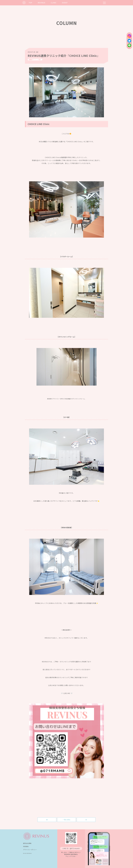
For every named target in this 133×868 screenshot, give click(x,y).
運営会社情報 (27, 843)
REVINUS (42, 3)
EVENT (65, 3)
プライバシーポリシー (30, 850)
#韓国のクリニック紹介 (35, 60)
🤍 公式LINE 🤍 (67, 693)
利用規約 (26, 846)
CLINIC (54, 3)
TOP (30, 3)
